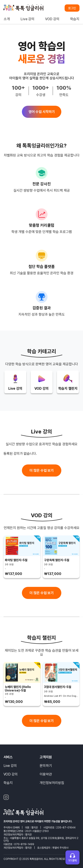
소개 (7, 19)
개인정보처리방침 (52, 783)
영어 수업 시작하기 (42, 112)
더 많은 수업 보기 (42, 470)
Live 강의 (27, 19)
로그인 (72, 8)
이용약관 (46, 774)
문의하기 (46, 766)
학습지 (75, 19)
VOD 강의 (52, 19)
